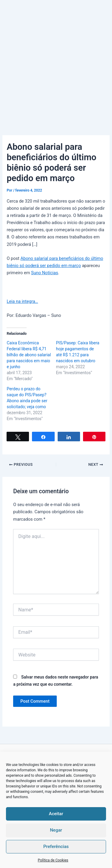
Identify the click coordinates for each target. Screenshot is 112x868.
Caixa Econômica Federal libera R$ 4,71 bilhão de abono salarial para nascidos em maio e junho (29, 355)
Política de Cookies (53, 860)
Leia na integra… (22, 301)
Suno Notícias (45, 273)
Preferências (56, 847)
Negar (56, 830)
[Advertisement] (56, 59)
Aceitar (56, 814)
